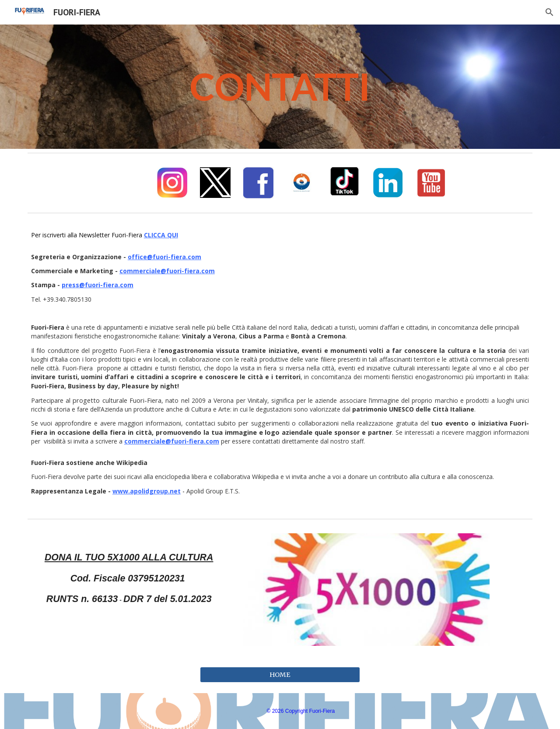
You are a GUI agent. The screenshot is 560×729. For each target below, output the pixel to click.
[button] (549, 12)
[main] (280, 87)
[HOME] (280, 675)
